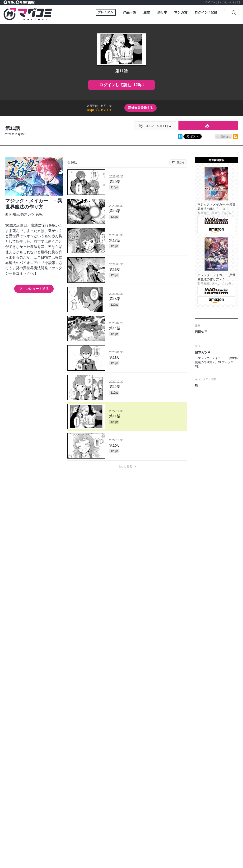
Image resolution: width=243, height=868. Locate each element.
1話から (180, 162)
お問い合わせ (121, 765)
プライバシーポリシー (149, 765)
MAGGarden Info (144, 753)
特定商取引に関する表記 (199, 765)
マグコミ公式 (103, 753)
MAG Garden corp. (86, 786)
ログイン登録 (206, 13)
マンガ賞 (181, 12)
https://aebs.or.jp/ (120, 841)
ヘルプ (103, 765)
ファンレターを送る (34, 289)
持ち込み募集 (86, 765)
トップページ (37, 765)
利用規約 (173, 765)
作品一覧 (130, 12)
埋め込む (226, 136)
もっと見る (125, 466)
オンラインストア (61, 765)
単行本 (162, 12)
